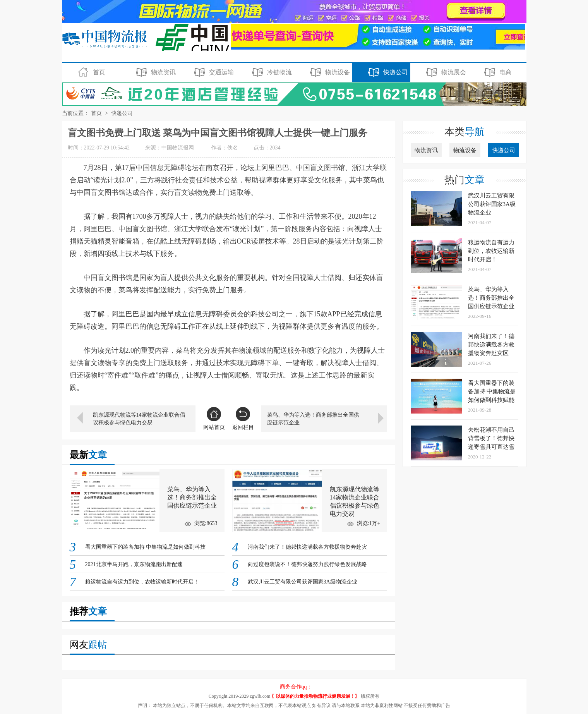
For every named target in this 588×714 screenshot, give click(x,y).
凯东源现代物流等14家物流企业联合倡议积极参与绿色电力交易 (139, 419)
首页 (90, 72)
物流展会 (445, 72)
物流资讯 (155, 72)
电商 (497, 72)
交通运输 (213, 72)
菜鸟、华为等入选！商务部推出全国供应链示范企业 (313, 419)
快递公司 (387, 72)
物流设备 (329, 72)
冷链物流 (271, 72)
